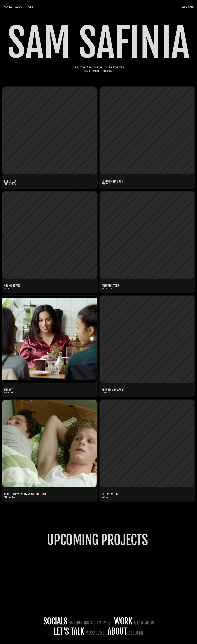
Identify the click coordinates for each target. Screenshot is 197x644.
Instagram (93, 623)
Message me (95, 633)
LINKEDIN (76, 623)
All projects (144, 623)
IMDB (107, 623)
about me (136, 633)
